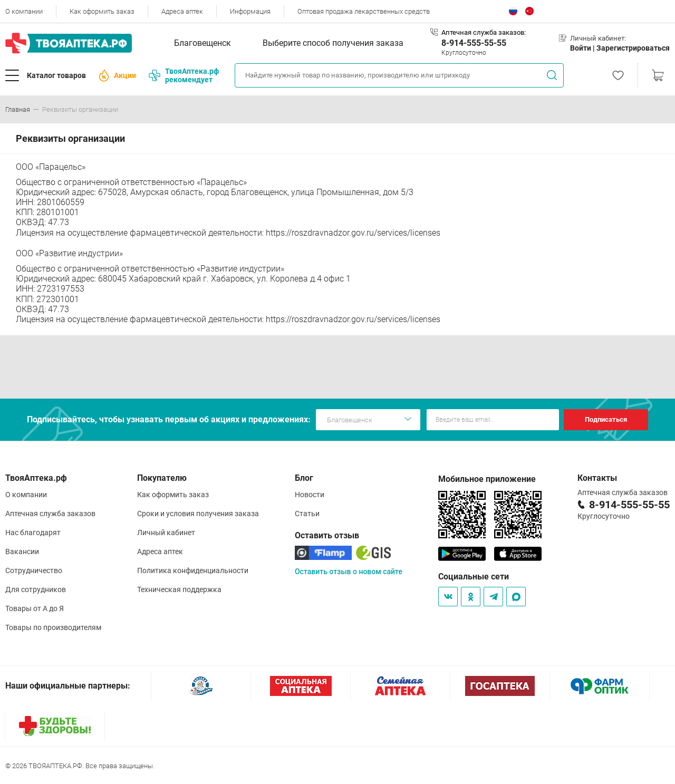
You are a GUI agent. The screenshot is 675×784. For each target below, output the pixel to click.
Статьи (307, 514)
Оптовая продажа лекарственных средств (364, 11)
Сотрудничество (34, 570)
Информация (250, 11)
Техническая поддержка (179, 589)
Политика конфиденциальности (193, 570)
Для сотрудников (36, 589)
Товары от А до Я (35, 608)
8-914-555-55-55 (474, 43)
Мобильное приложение (487, 479)
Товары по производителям (53, 627)
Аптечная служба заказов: (484, 32)
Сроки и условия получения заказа (198, 514)
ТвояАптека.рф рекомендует (184, 75)
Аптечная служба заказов (50, 514)
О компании (24, 11)
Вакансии (22, 551)
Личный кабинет (166, 533)
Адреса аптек (182, 11)
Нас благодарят (33, 533)
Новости (310, 495)
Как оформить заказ (102, 11)
